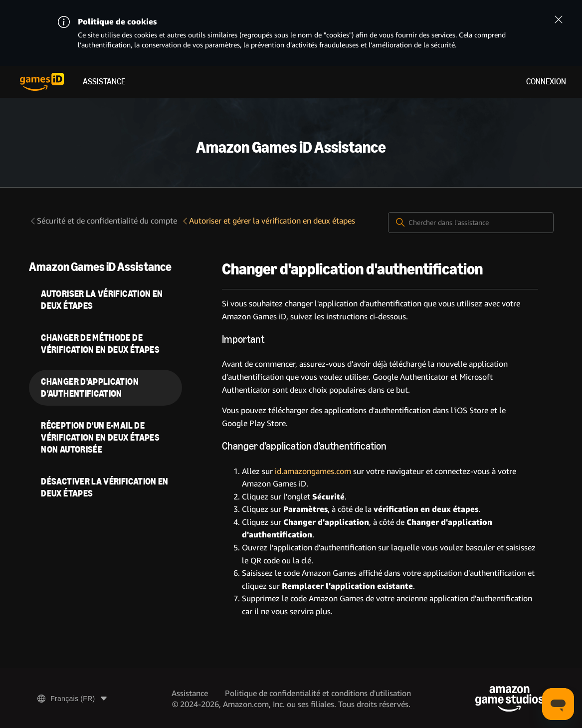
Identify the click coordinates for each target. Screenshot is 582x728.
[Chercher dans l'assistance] (471, 223)
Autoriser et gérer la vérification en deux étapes (268, 221)
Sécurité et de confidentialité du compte (103, 221)
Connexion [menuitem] (546, 82)
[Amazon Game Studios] (509, 699)
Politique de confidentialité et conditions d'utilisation (318, 693)
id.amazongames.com (313, 471)
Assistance (104, 82)
